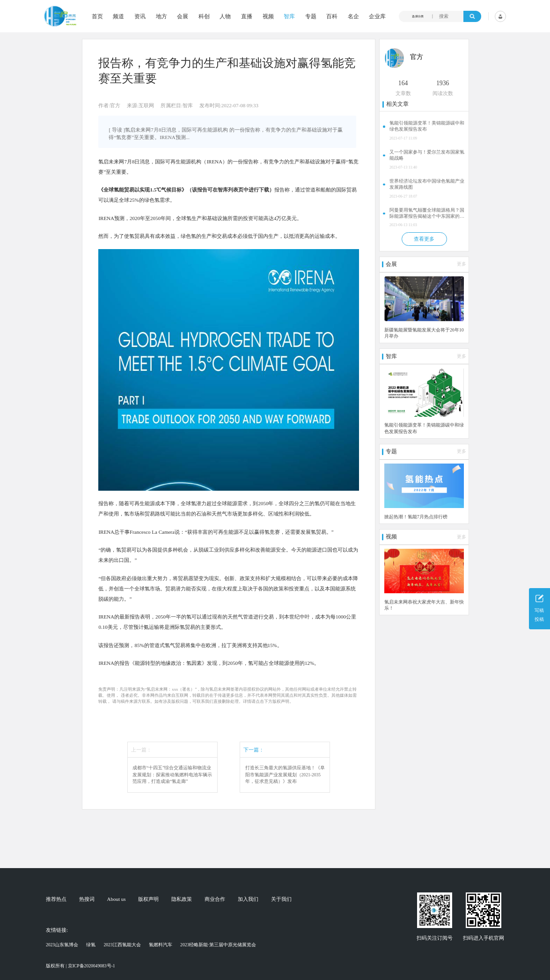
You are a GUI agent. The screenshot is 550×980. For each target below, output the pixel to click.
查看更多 (424, 239)
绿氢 (91, 945)
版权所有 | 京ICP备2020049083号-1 (81, 966)
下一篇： (254, 750)
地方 (161, 16)
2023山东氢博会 (62, 945)
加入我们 (248, 899)
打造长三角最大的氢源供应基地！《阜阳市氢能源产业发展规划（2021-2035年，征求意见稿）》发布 (285, 774)
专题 (311, 16)
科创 (204, 16)
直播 (247, 16)
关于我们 (281, 899)
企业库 (377, 16)
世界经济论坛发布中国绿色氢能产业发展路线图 (427, 184)
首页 (97, 16)
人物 (225, 16)
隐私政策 (182, 899)
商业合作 (215, 899)
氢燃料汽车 (161, 945)
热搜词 (87, 899)
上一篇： (141, 750)
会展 (183, 16)
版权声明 (148, 899)
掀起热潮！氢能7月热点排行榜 (416, 517)
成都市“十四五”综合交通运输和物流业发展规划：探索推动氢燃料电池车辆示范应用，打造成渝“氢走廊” (172, 774)
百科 (332, 16)
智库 (289, 16)
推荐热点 (56, 899)
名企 (353, 16)
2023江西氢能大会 (122, 945)
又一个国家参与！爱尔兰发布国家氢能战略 (427, 155)
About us (117, 899)
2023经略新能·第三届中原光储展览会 (218, 945)
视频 (268, 16)
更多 (462, 264)
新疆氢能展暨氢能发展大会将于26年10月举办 (424, 333)
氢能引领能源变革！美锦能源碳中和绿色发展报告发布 (427, 126)
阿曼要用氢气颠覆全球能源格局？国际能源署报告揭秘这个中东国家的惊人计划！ (427, 214)
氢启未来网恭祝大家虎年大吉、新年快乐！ (424, 605)
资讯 (140, 16)
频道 (118, 16)
